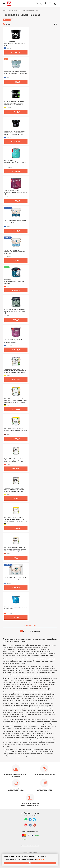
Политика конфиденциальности (30, 846)
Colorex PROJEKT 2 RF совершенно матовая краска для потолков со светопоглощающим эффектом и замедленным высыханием (14, 103)
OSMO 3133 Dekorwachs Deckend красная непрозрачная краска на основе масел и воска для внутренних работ (15, 490)
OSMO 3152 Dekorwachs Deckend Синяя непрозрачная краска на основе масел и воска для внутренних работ (16, 549)
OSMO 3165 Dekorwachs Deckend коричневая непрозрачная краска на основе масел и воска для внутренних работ (15, 371)
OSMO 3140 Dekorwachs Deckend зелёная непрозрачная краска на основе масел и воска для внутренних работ (15, 519)
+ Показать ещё (30, 625)
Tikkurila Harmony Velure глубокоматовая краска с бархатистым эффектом (16, 192)
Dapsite (35, 852)
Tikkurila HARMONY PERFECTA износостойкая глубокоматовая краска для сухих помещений (16, 341)
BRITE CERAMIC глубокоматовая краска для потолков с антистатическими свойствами (16, 282)
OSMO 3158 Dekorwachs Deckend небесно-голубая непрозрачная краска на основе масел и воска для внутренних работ (16, 430)
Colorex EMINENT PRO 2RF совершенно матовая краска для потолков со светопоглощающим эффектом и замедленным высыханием (15, 133)
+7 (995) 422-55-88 (30, 813)
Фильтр (9, 24)
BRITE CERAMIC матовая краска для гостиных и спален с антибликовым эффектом (15, 311)
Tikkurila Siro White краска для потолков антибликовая (16, 608)
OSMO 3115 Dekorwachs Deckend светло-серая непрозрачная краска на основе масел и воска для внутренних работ (16, 400)
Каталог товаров (13, 10)
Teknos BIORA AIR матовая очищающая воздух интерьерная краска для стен (15, 221)
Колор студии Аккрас (9, 4)
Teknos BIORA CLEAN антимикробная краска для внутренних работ (15, 578)
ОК (30, 863)
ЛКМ (20, 10)
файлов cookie (40, 859)
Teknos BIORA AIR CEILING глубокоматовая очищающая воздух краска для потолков (15, 252)
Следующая (36, 631)
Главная (5, 10)
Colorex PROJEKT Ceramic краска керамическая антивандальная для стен (15, 44)
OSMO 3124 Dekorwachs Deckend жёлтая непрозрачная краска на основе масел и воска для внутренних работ (15, 460)
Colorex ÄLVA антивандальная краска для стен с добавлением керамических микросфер (16, 73)
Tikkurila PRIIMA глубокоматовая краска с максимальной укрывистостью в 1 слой (16, 162)
